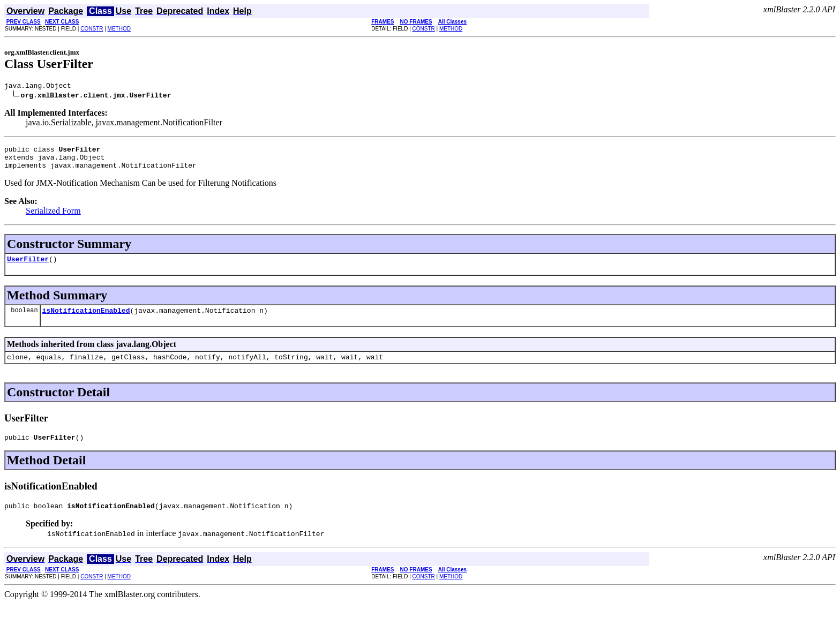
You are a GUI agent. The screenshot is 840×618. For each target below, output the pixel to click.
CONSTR (92, 29)
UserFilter (28, 267)
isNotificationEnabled (86, 320)
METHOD (119, 29)
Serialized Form (53, 217)
